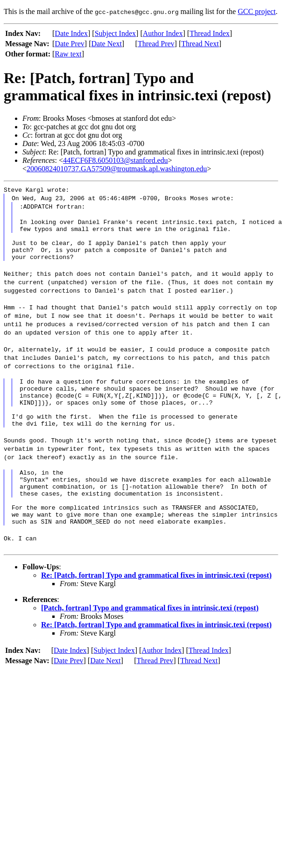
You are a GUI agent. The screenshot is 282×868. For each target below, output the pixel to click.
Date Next (107, 44)
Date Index (71, 33)
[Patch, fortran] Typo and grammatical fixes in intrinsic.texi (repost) (150, 637)
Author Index (163, 33)
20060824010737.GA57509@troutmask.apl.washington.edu (117, 169)
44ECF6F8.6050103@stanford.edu (116, 160)
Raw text (68, 54)
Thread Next (200, 44)
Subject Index (115, 33)
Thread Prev (156, 44)
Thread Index (210, 33)
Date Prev (70, 44)
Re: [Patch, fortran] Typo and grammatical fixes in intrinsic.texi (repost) (156, 605)
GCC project (257, 11)
